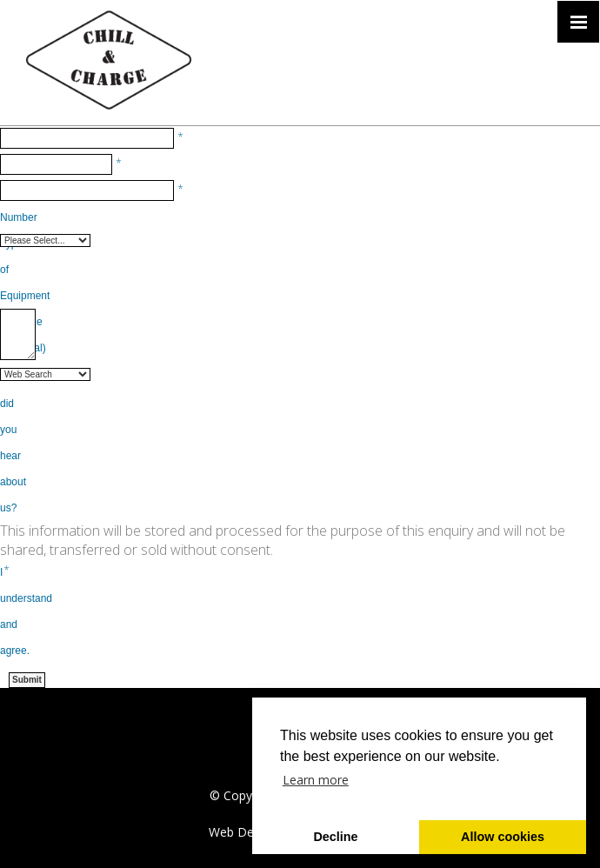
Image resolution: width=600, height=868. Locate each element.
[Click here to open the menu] (578, 22)
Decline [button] (335, 837)
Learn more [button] (316, 780)
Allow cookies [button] (503, 837)
